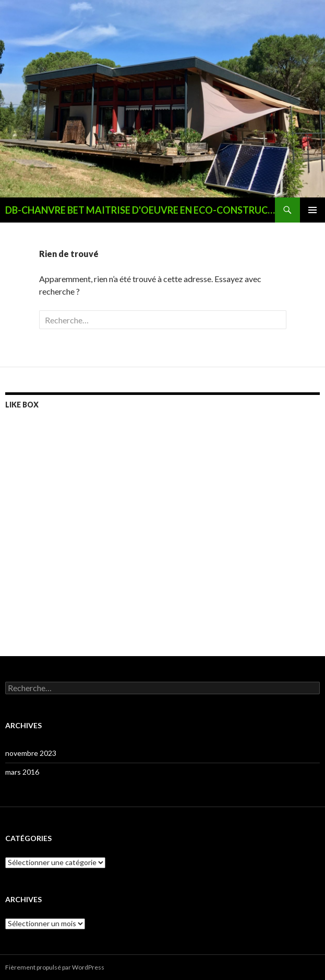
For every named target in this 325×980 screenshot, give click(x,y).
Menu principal (312, 210)
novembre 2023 (31, 753)
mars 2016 (22, 772)
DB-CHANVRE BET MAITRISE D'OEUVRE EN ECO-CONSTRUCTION (140, 210)
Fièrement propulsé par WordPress (55, 967)
